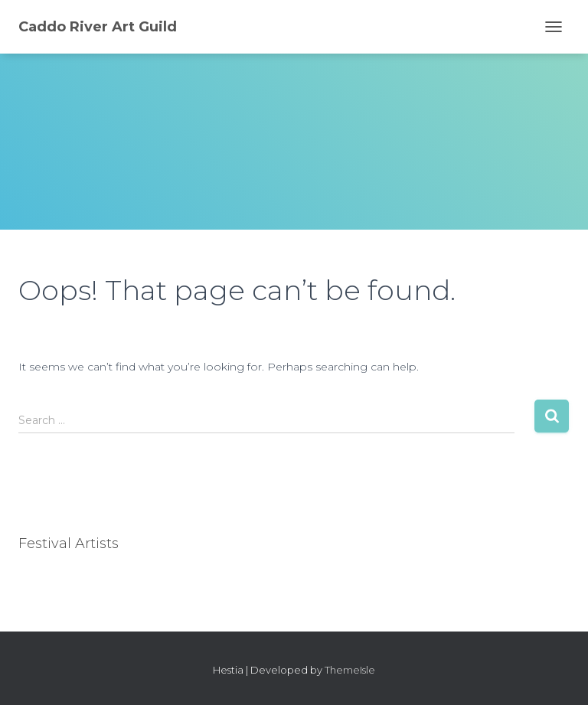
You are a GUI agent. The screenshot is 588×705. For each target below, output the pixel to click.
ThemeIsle (350, 670)
